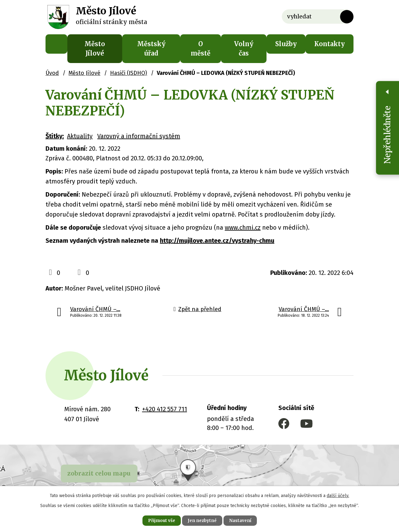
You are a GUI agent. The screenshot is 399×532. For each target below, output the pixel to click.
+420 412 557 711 (165, 409)
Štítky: (55, 136)
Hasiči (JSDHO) (129, 73)
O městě (201, 49)
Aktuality (80, 136)
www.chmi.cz (243, 227)
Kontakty (329, 44)
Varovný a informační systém (139, 136)
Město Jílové (95, 49)
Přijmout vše (159, 520)
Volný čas (244, 49)
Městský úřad (151, 49)
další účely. (338, 495)
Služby (286, 44)
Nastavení (243, 520)
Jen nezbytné (202, 520)
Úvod (56, 44)
